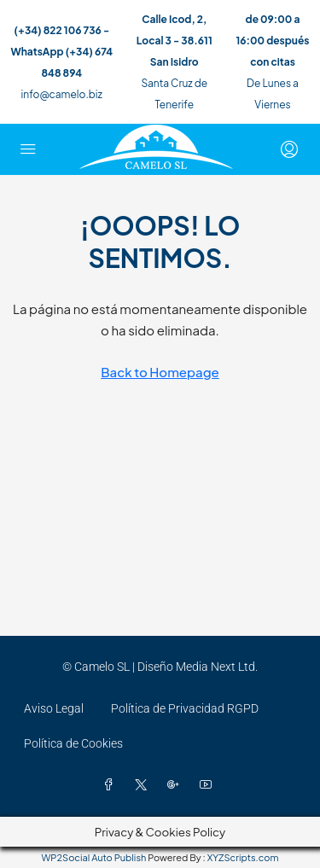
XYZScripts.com (243, 857)
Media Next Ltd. (217, 667)
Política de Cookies (73, 743)
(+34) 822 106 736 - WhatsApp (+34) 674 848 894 (62, 52)
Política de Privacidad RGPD (185, 708)
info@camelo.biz (62, 94)
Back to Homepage (160, 372)
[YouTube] (209, 785)
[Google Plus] (177, 785)
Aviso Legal (54, 708)
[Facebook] (112, 785)
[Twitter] (144, 785)
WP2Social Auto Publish (94, 857)
